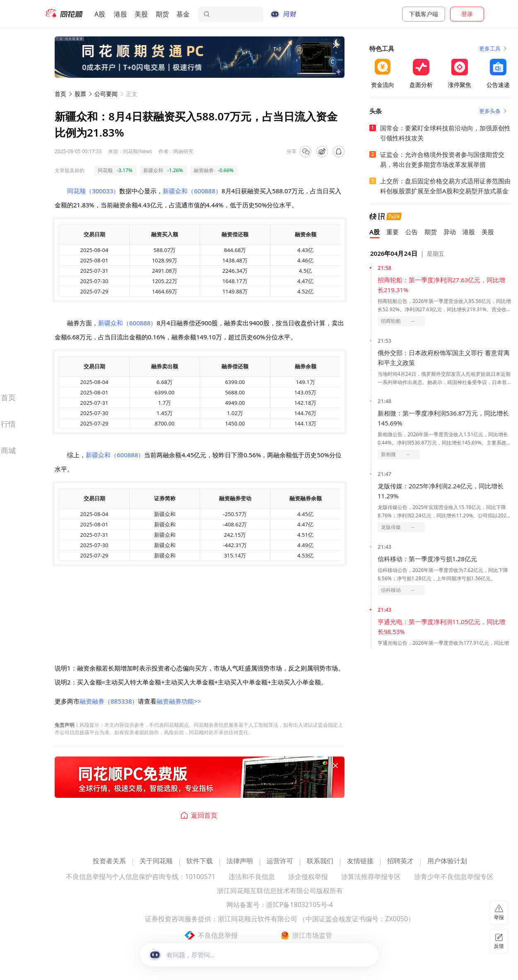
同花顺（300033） (93, 191)
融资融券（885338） (109, 701)
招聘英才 (400, 861)
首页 (60, 94)
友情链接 (360, 861)
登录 (467, 14)
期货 (162, 14)
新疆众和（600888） (192, 191)
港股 (120, 14)
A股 (100, 14)
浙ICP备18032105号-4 (300, 905)
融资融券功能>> (179, 701)
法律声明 (240, 861)
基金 (183, 14)
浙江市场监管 (312, 935)
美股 (141, 14)
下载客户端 (424, 14)
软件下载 (200, 861)
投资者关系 (109, 861)
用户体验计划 (447, 861)
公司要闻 (106, 94)
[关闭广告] (335, 46)
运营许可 (280, 861)
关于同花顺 (156, 861)
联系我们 (320, 861)
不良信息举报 (218, 935)
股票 (80, 94)
